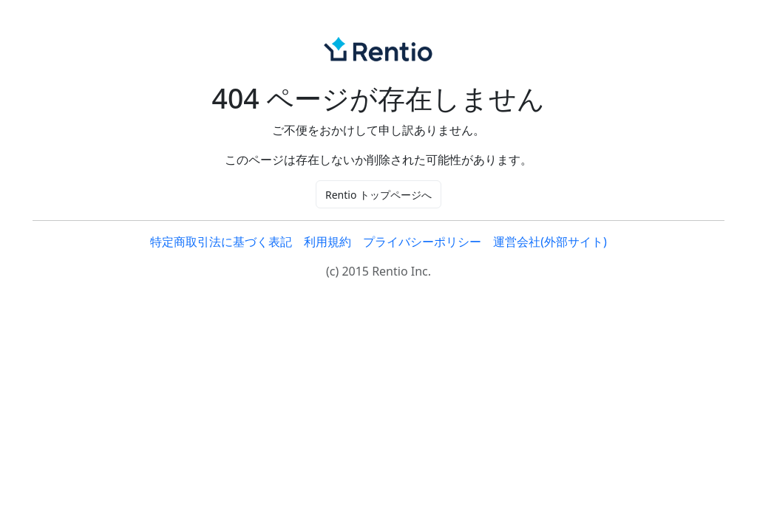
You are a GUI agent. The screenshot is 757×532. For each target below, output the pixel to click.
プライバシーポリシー (422, 242)
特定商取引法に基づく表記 (221, 242)
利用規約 (327, 242)
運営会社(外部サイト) (550, 242)
